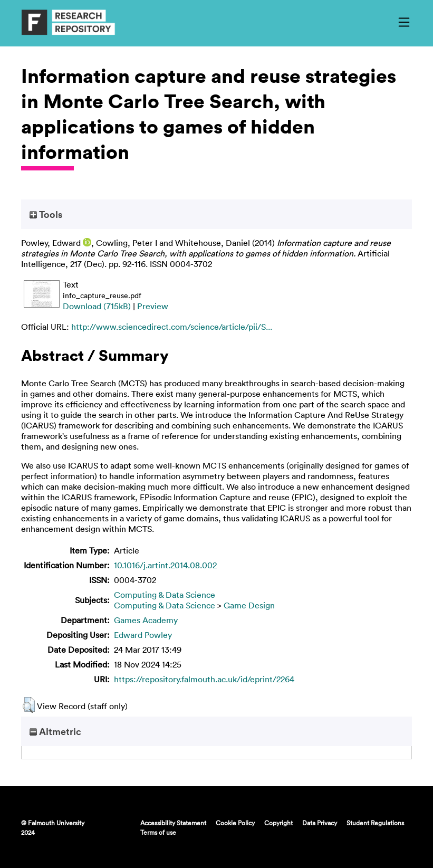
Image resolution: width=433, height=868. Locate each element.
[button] (29, 705)
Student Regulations (375, 823)
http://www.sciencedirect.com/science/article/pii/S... (172, 327)
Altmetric (55, 731)
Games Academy (146, 620)
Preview (153, 306)
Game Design (249, 605)
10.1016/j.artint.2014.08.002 (165, 565)
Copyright (278, 823)
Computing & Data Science (165, 595)
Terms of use (158, 832)
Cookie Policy (235, 823)
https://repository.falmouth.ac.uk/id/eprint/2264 (204, 679)
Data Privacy (320, 823)
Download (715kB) (97, 306)
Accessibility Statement (173, 823)
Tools (46, 214)
